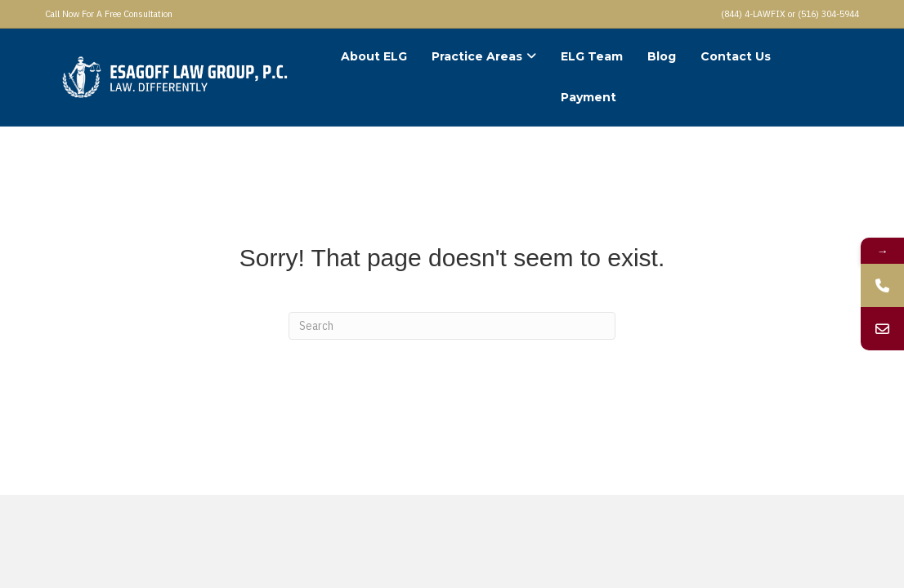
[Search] (452, 326)
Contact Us (736, 56)
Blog (662, 56)
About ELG (374, 56)
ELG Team (592, 56)
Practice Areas (477, 56)
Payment (588, 97)
